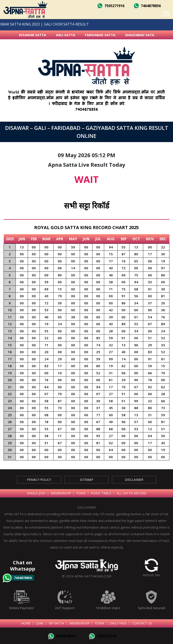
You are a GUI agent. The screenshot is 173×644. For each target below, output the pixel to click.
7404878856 (147, 6)
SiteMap (87, 480)
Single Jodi (36, 493)
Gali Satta (65, 35)
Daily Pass (118, 623)
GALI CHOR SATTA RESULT (60, 24)
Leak (40, 623)
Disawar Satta (32, 35)
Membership (61, 493)
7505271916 (111, 6)
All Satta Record (131, 493)
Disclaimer (134, 480)
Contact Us (142, 623)
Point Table (101, 493)
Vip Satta (56, 623)
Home (26, 623)
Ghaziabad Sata (140, 35)
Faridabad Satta (100, 35)
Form (81, 493)
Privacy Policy (39, 480)
